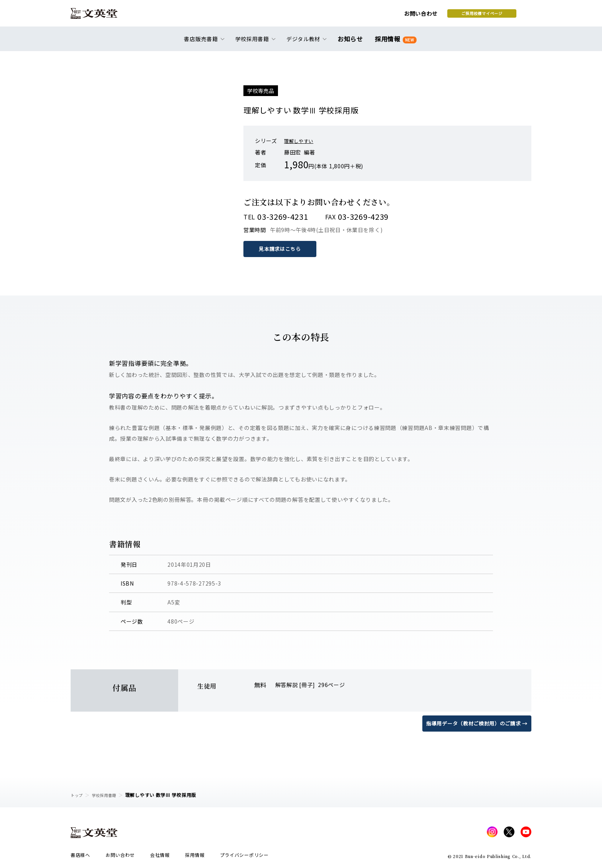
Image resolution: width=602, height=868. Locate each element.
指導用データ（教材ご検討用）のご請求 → (473, 723)
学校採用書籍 (109, 795)
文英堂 (101, 16)
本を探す (497, 16)
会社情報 (160, 857)
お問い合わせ (359, 16)
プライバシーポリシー (244, 857)
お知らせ (352, 43)
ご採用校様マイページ (420, 16)
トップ (78, 795)
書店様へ (80, 857)
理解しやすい (301, 141)
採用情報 (394, 43)
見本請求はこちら (282, 249)
